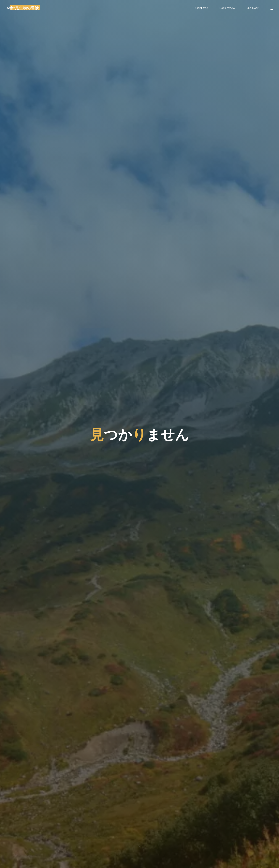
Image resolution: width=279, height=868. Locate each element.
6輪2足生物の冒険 (24, 8)
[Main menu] (269, 9)
